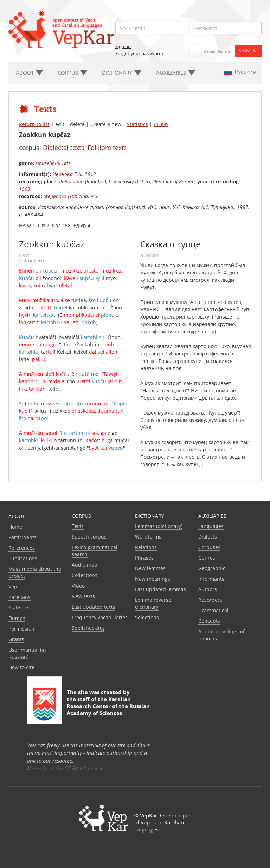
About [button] (29, 73)
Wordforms (148, 537)
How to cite (21, 667)
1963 (25, 189)
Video (78, 586)
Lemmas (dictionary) (159, 526)
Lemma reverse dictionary (153, 603)
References (22, 548)
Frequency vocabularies (100, 617)
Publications (23, 558)
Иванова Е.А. (67, 174)
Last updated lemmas (160, 589)
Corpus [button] (72, 73)
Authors (208, 589)
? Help (161, 124)
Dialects (208, 537)
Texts (78, 526)
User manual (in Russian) (27, 653)
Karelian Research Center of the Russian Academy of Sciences (108, 706)
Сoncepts (209, 621)
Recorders (210, 600)
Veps (14, 586)
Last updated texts (94, 607)
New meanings (153, 579)
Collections (85, 575)
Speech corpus (89, 537)
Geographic (212, 568)
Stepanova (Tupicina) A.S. (71, 196)
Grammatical (213, 610)
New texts (83, 596)
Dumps (17, 618)
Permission (21, 629)
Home (15, 527)
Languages (211, 526)
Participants (22, 537)
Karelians (20, 597)
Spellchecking (88, 628)
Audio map (85, 565)
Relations (146, 547)
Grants (16, 639)
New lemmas (150, 568)
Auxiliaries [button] (176, 73)
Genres (207, 558)
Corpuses (209, 547)
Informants (211, 579)
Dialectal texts (64, 148)
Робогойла (71, 181)
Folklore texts (107, 148)
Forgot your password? (140, 53)
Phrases (144, 558)
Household (47, 163)
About (17, 516)
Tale (66, 163)
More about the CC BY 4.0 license (65, 768)
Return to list (34, 124)
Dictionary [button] (122, 73)
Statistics (137, 124)
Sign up (123, 46)
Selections (147, 617)
